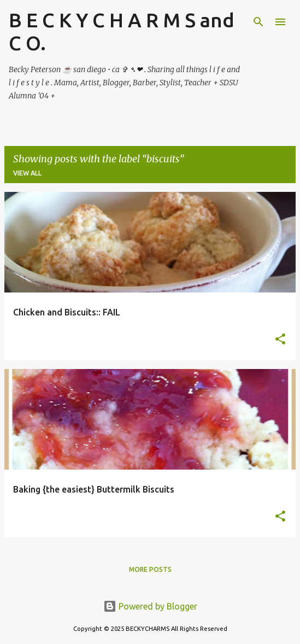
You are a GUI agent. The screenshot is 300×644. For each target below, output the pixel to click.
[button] (280, 340)
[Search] (258, 22)
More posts (150, 569)
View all (27, 173)
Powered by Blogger (150, 606)
